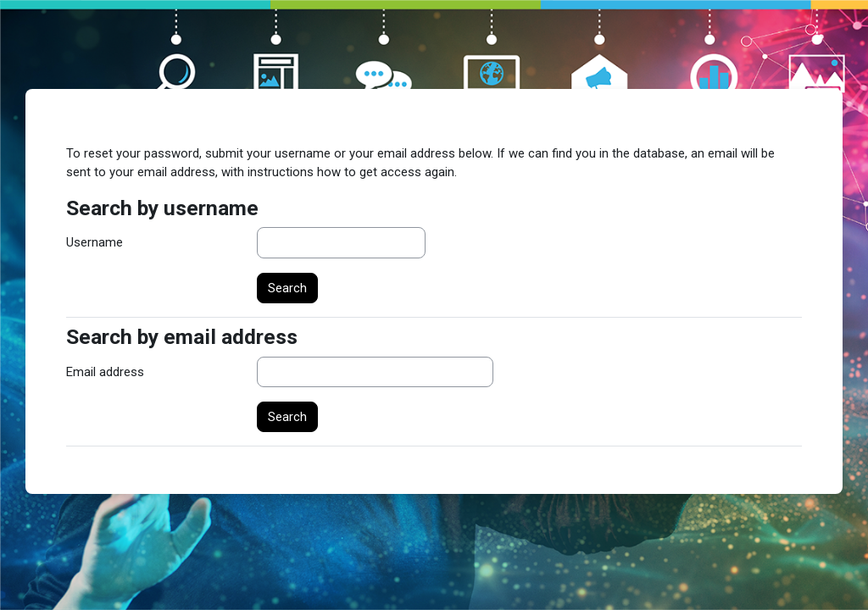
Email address (105, 372)
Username (95, 242)
